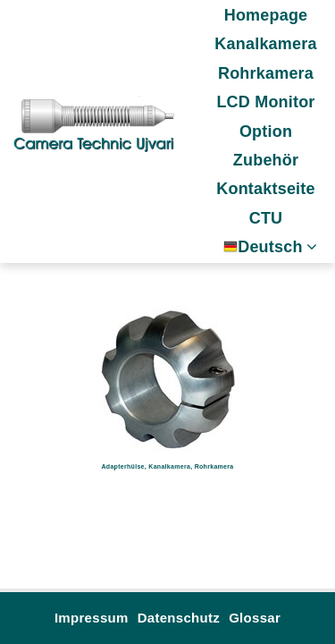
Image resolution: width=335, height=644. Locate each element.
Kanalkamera (265, 44)
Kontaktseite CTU (265, 203)
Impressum (92, 618)
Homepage (266, 15)
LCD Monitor (265, 102)
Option (266, 131)
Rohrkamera (266, 73)
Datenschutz (179, 618)
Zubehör (266, 160)
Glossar (255, 618)
